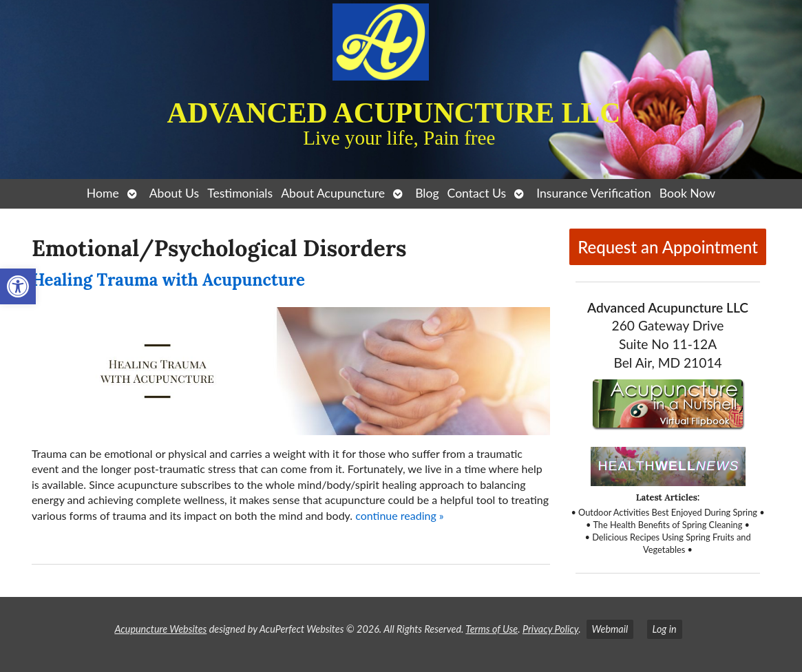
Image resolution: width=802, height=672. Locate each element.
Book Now (687, 193)
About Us (174, 193)
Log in (665, 629)
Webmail (610, 629)
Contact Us (477, 193)
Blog (427, 193)
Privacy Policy (550, 629)
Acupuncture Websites (160, 629)
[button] (18, 286)
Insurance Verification (594, 193)
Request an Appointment (668, 247)
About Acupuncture (333, 193)
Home (103, 193)
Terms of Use (492, 629)
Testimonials (240, 193)
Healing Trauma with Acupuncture (168, 280)
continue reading (400, 515)
